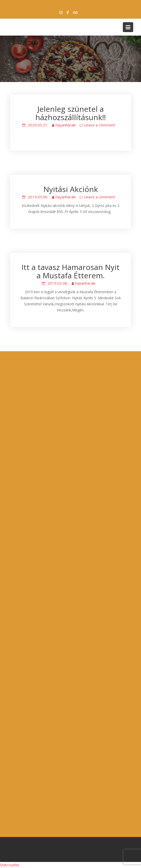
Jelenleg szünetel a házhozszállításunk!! (70, 113)
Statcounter (10, 865)
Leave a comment (100, 125)
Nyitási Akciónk (71, 189)
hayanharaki (66, 125)
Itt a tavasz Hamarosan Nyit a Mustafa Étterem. (70, 271)
